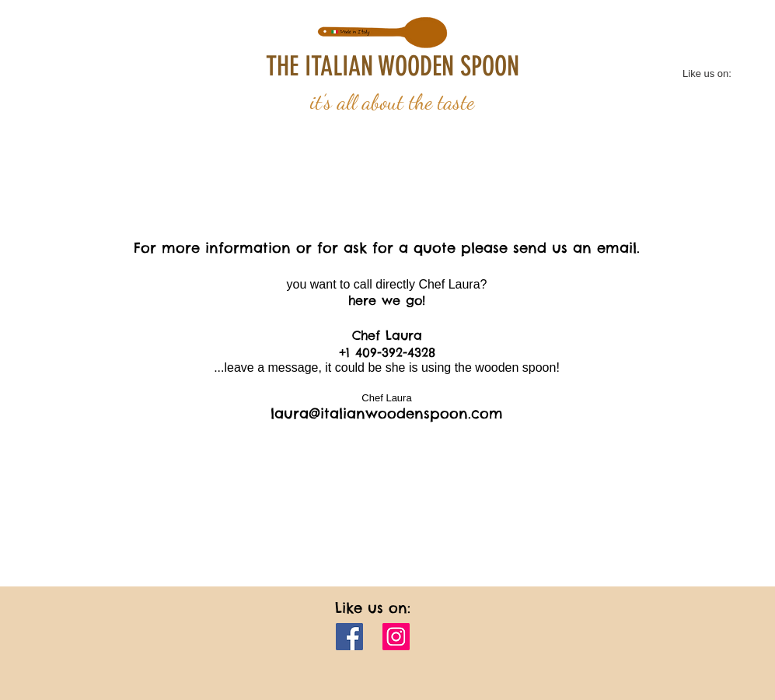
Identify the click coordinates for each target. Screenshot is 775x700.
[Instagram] (396, 637)
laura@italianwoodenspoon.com (387, 413)
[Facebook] (349, 637)
